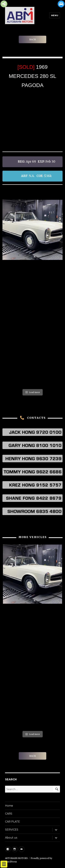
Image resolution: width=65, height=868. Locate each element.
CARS (9, 814)
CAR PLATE (12, 822)
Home (9, 806)
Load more (33, 392)
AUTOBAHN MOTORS (16, 858)
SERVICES (12, 830)
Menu (55, 15)
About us (11, 838)
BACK (33, 39)
